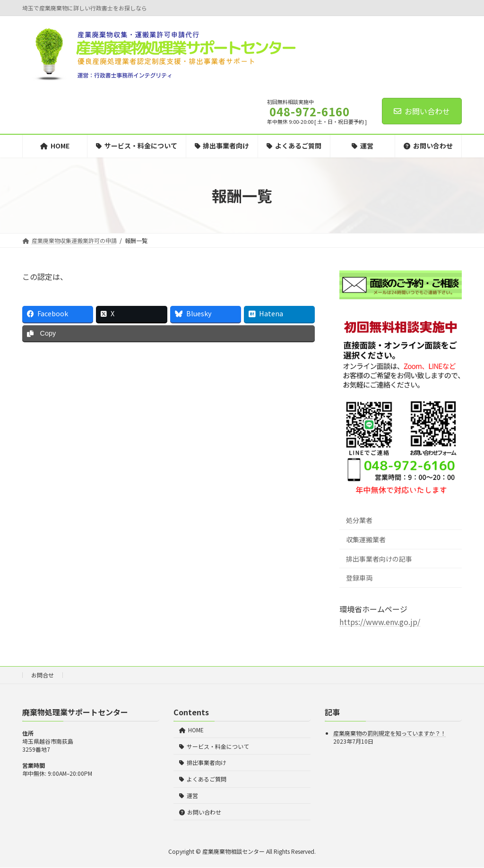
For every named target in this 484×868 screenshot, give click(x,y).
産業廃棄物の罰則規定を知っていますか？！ (390, 733)
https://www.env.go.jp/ (380, 622)
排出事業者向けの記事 (379, 559)
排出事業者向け (203, 763)
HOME (191, 730)
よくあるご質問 (203, 779)
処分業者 (359, 520)
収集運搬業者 (366, 539)
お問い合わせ (422, 111)
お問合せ (43, 675)
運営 (189, 795)
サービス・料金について (214, 746)
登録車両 (359, 578)
